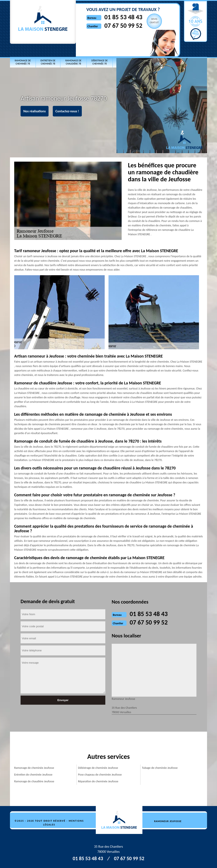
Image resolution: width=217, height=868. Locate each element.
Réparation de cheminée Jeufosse (98, 781)
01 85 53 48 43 (123, 17)
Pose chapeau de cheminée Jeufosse (100, 775)
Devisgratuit (154, 21)
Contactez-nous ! (67, 111)
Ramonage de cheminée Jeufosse (34, 768)
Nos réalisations (35, 111)
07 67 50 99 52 (123, 25)
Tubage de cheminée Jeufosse (160, 768)
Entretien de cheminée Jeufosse (33, 775)
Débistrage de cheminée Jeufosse (98, 768)
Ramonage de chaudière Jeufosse (34, 781)
